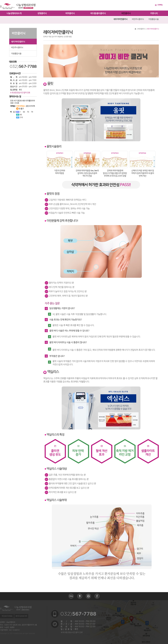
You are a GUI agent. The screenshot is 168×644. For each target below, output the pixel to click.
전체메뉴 (160, 5)
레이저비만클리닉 (120, 19)
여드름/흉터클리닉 (98, 13)
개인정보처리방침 (7, 616)
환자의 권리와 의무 (21, 616)
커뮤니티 (154, 13)
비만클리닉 (126, 13)
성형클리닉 (42, 13)
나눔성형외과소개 (14, 13)
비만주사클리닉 (138, 19)
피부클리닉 (70, 13)
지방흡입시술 (153, 19)
